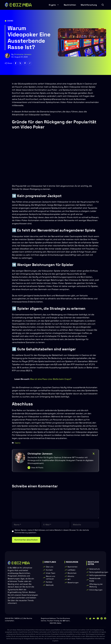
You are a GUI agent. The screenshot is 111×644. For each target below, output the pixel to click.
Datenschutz (95, 569)
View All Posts (37, 468)
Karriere (49, 582)
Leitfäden (72, 570)
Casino (10, 21)
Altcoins (71, 576)
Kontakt (49, 570)
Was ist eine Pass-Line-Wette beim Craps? (51, 379)
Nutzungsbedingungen (99, 572)
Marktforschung (89, 5)
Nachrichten (70, 5)
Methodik (50, 585)
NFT (69, 579)
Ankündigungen (96, 590)
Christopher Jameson (23, 54)
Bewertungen (73, 583)
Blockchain (72, 573)
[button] (103, 5)
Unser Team (51, 573)
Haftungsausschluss (98, 575)
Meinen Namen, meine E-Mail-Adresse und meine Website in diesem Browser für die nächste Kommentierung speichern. (52, 531)
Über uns (50, 567)
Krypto (55, 5)
